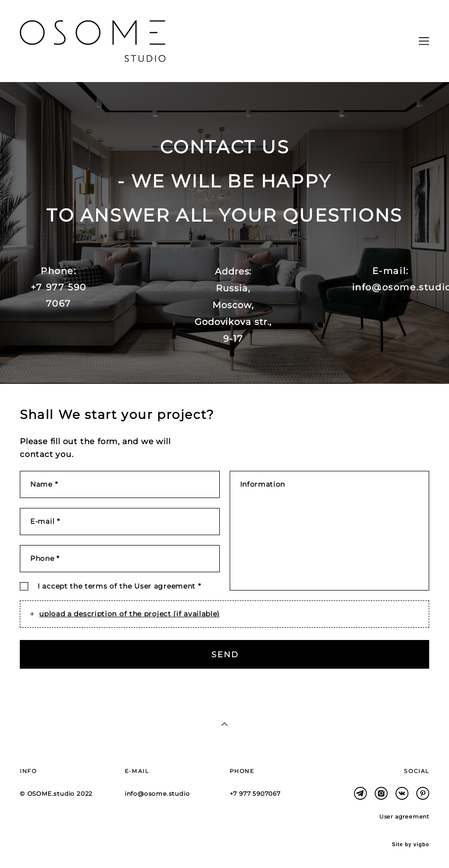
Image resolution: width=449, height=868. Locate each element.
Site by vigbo (411, 845)
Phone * (45, 558)
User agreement (165, 586)
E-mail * (45, 521)
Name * (44, 484)
